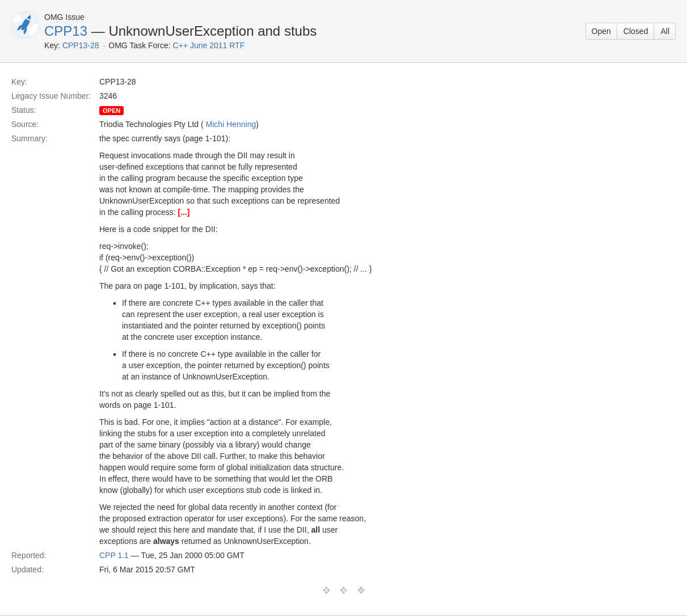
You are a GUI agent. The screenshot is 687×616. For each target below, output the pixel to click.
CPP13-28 (81, 45)
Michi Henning (231, 124)
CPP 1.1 (114, 555)
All (665, 31)
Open (601, 31)
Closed (636, 31)
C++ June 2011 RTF (209, 45)
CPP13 (66, 31)
